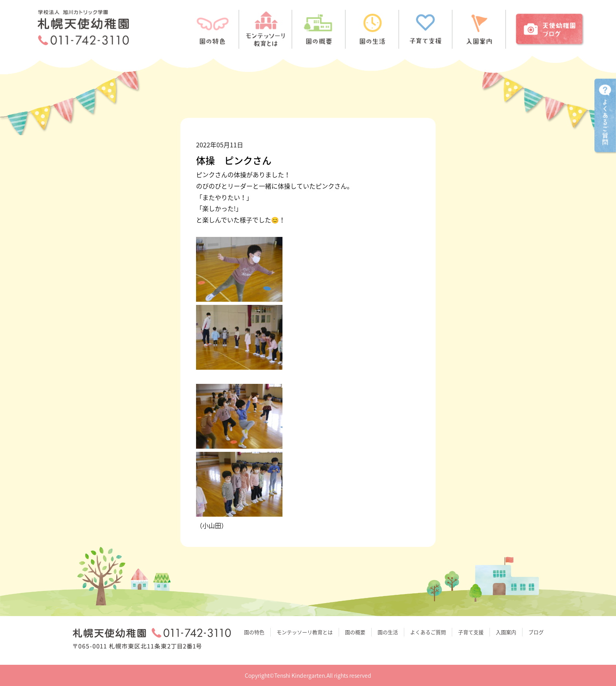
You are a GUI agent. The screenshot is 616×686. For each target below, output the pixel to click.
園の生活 (388, 632)
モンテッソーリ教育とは (305, 632)
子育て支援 (471, 632)
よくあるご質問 (428, 632)
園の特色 (254, 632)
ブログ (536, 632)
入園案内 (506, 632)
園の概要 (355, 632)
